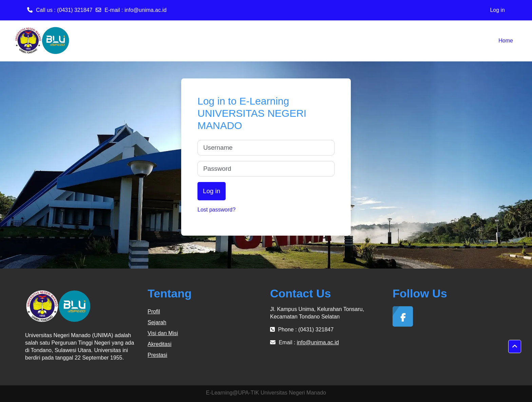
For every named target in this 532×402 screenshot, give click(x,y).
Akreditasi (159, 344)
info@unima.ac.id (146, 10)
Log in (497, 10)
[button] (515, 347)
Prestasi (157, 355)
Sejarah (157, 322)
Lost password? (216, 210)
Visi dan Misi (163, 333)
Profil (154, 312)
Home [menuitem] (506, 41)
